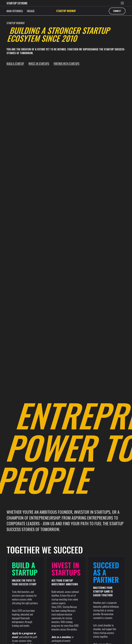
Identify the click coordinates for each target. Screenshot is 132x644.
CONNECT (117, 11)
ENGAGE (31, 11)
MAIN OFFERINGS (15, 11)
